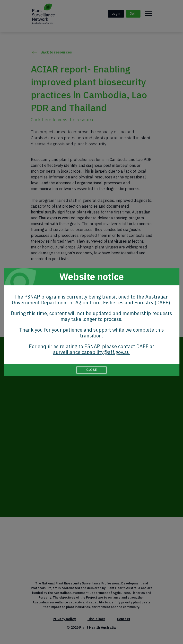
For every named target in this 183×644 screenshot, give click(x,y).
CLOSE (92, 370)
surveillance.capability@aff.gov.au (91, 352)
